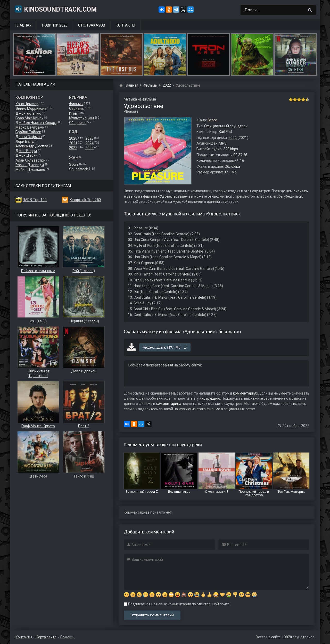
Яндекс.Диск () (165, 347)
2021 (73, 143)
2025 (89, 148)
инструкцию (210, 398)
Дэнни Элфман (29, 137)
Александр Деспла (32, 146)
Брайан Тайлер (28, 132)
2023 (89, 138)
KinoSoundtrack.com (55, 9)
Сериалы (77, 108)
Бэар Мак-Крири (30, 118)
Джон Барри (26, 151)
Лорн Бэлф (25, 141)
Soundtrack (79, 169)
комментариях (246, 393)
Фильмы (76, 104)
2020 (73, 138)
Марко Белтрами (30, 127)
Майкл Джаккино (30, 170)
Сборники (77, 123)
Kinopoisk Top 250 (85, 200)
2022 (73, 148)
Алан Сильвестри (30, 160)
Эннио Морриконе (31, 108)
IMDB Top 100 (35, 200)
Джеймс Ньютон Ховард (36, 123)
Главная (23, 25)
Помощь (67, 637)
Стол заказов (92, 25)
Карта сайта (46, 637)
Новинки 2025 (55, 25)
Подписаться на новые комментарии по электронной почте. (177, 604)
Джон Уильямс (28, 113)
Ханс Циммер (27, 104)
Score (74, 164)
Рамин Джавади (30, 165)
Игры (73, 113)
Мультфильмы (81, 118)
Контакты (125, 25)
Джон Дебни (27, 155)
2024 (89, 143)
